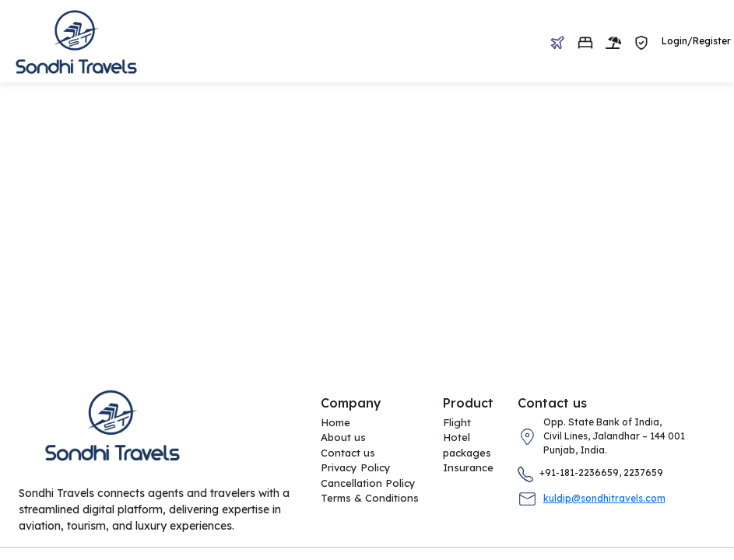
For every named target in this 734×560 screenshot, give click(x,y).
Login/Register (696, 41)
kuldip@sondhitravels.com (604, 498)
